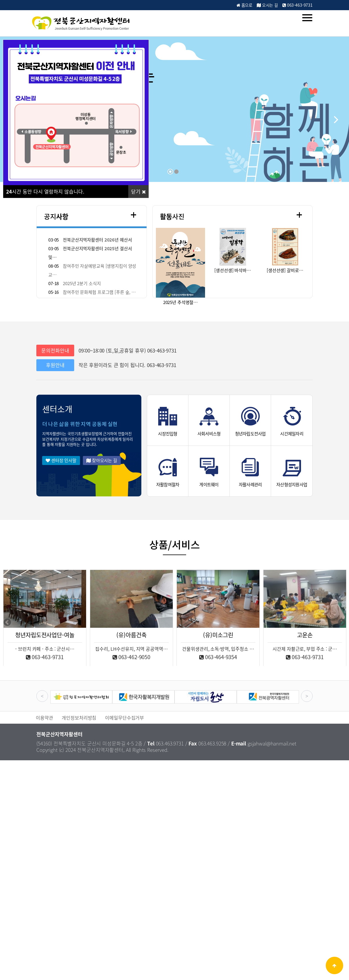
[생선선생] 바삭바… (233, 270)
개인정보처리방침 (79, 718)
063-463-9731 (298, 5)
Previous (7, 623)
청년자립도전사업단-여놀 (45, 635)
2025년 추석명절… (180, 302)
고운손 (305, 635)
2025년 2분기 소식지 (82, 283)
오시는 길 (267, 5)
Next (342, 623)
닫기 (138, 191)
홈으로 (244, 5)
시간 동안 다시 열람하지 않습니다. (45, 191)
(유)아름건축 (131, 635)
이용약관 (44, 718)
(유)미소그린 (218, 635)
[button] (336, 119)
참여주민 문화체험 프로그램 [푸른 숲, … (99, 292)
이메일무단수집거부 (124, 718)
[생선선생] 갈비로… (285, 270)
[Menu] (307, 18)
